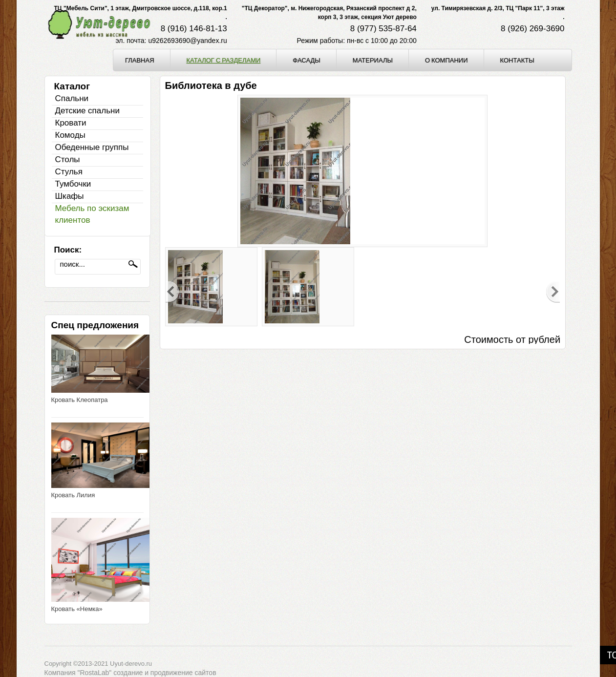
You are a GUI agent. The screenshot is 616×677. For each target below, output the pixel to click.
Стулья (69, 172)
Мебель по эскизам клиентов (92, 214)
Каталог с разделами (224, 60)
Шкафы (70, 196)
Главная (140, 60)
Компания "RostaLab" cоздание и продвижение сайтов (130, 673)
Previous (172, 292)
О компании (446, 60)
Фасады (307, 60)
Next (553, 292)
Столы (68, 159)
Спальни (72, 98)
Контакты (517, 60)
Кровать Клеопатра (80, 400)
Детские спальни (87, 111)
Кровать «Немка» (77, 609)
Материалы (373, 60)
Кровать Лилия (73, 495)
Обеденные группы (92, 147)
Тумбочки (73, 184)
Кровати (71, 123)
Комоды (70, 135)
